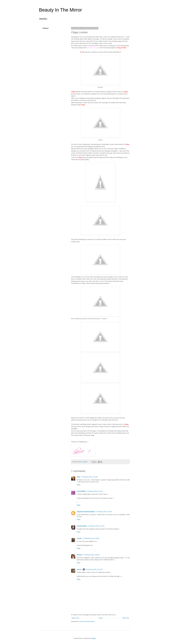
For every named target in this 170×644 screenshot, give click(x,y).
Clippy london (122, 48)
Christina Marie (82, 526)
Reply (79, 485)
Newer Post (75, 618)
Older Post (126, 618)
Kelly (78, 477)
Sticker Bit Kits (76, 149)
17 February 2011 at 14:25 (95, 491)
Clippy (126, 424)
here (103, 147)
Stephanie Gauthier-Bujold (86, 512)
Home (101, 618)
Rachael (79, 555)
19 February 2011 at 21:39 (94, 570)
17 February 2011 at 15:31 (104, 512)
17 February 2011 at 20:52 (91, 538)
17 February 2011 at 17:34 (96, 526)
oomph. (79, 538)
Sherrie (79, 570)
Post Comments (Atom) (87, 621)
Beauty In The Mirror (60, 10)
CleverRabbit (81, 491)
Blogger (93, 638)
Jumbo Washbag (93, 48)
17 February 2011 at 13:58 (89, 477)
